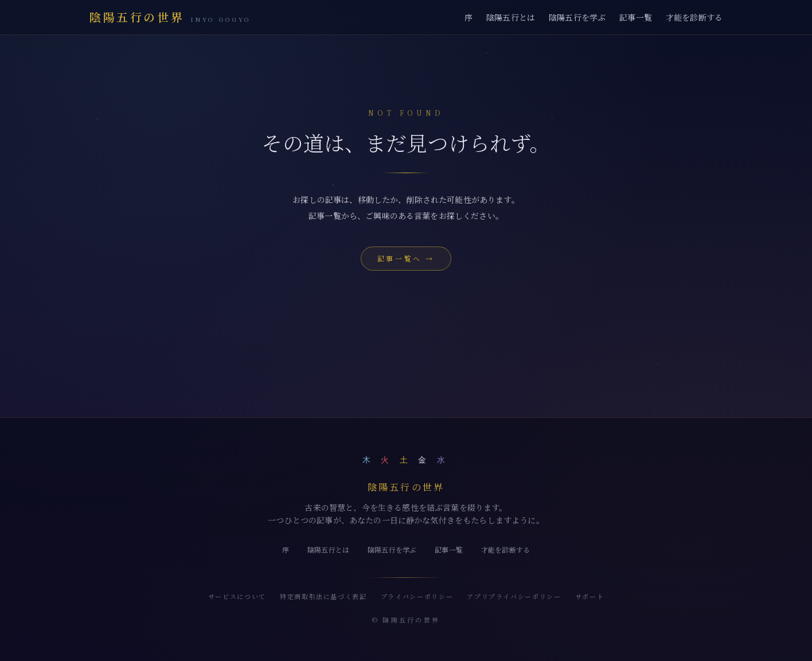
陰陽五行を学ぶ (577, 17)
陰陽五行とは (511, 17)
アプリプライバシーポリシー (514, 596)
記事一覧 (636, 17)
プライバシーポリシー (417, 596)
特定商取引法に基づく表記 (323, 596)
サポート (590, 596)
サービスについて (237, 596)
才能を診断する (694, 17)
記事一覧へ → (406, 258)
